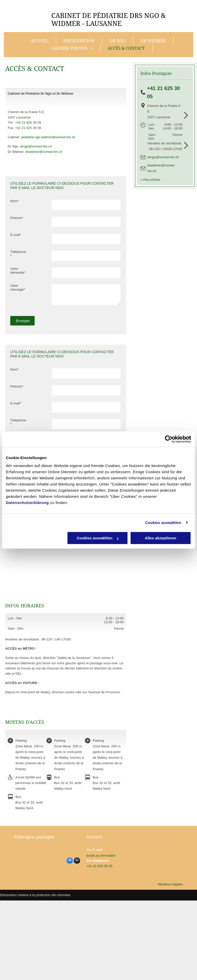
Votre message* (18, 288)
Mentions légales (170, 884)
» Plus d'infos (150, 180)
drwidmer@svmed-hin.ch (44, 152)
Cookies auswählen (163, 523)
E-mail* (16, 235)
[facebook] (70, 861)
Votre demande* (18, 271)
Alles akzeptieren (161, 538)
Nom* (14, 201)
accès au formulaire (101, 855)
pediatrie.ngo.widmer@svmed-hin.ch (48, 137)
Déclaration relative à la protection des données (35, 895)
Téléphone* (18, 254)
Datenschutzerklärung (27, 503)
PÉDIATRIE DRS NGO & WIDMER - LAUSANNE (109, 20)
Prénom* (17, 218)
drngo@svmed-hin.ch (36, 146)
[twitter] (77, 861)
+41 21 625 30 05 (28, 122)
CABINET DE (71, 16)
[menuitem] (40, 41)
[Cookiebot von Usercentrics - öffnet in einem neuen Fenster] (169, 439)
